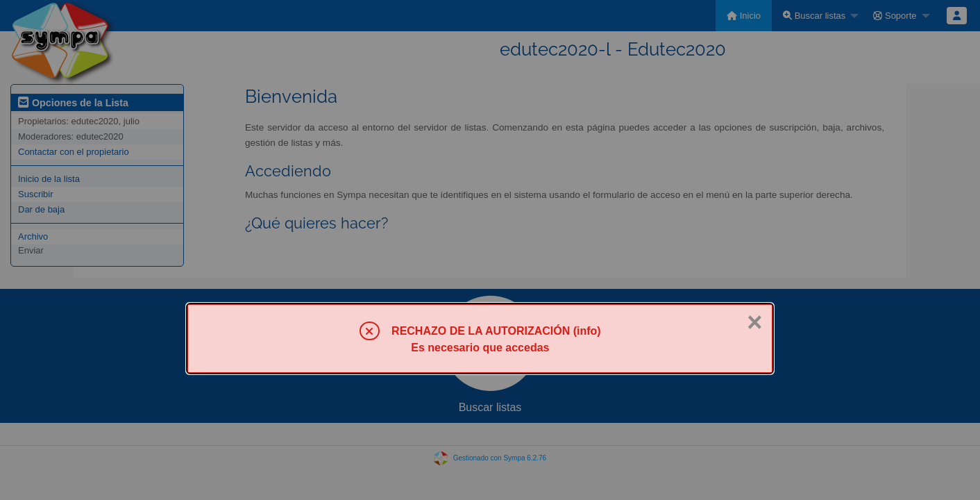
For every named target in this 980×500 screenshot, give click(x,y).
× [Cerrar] (754, 322)
